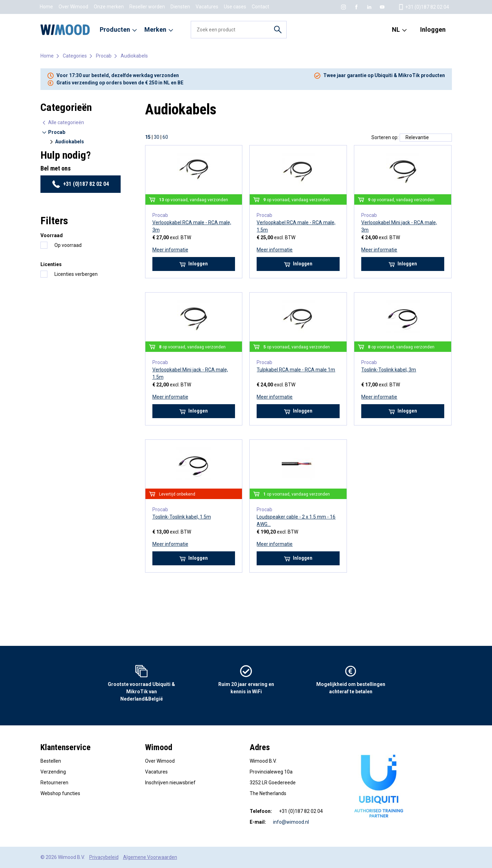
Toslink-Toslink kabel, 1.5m (182, 517)
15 (148, 137)
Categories (75, 56)
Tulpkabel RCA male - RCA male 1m (296, 370)
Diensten (180, 7)
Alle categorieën (63, 123)
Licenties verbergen (76, 274)
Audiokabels (134, 56)
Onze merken (109, 7)
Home (46, 7)
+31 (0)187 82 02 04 (80, 184)
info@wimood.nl (291, 822)
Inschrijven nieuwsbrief (170, 783)
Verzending (53, 772)
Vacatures (207, 7)
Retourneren (54, 783)
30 (157, 137)
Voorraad (52, 235)
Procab (104, 56)
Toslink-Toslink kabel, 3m (389, 370)
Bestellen (51, 761)
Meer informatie (170, 250)
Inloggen (433, 29)
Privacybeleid (104, 857)
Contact (260, 7)
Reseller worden (147, 7)
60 (165, 137)
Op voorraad (68, 245)
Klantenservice (66, 747)
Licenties (51, 264)
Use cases (235, 7)
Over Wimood (73, 7)
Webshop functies (60, 793)
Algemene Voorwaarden (150, 857)
